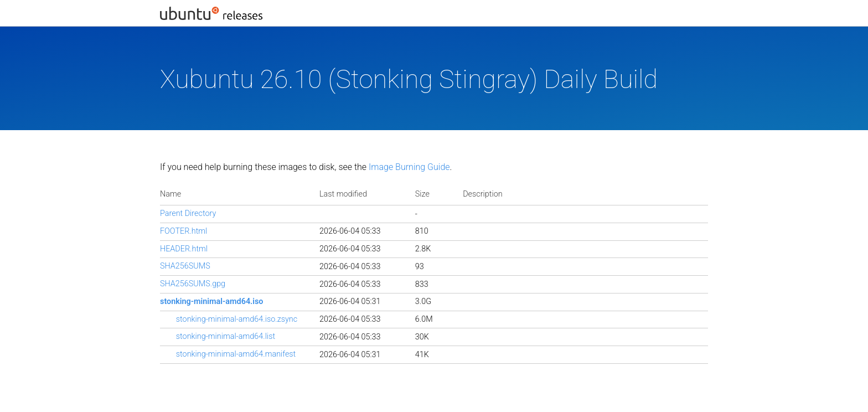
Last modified (343, 194)
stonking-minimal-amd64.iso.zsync (237, 319)
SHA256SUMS (185, 266)
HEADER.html (184, 249)
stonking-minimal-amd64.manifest (236, 354)
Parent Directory (188, 213)
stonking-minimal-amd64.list (226, 336)
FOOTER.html (184, 231)
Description (482, 194)
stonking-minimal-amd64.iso (211, 302)
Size (422, 194)
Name (170, 194)
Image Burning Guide (409, 167)
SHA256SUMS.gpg (193, 284)
